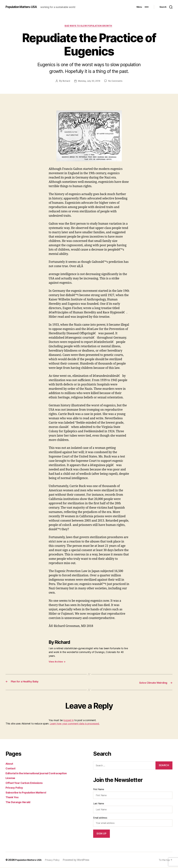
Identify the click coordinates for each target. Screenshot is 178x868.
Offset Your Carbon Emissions (26, 783)
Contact (11, 769)
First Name (99, 790)
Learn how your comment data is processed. (75, 724)
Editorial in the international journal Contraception (40, 773)
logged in (69, 720)
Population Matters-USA (24, 7)
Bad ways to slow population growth (89, 26)
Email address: (133, 822)
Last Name (99, 804)
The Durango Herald (20, 802)
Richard (65, 82)
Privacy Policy (15, 788)
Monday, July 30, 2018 (89, 82)
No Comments (116, 82)
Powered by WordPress (80, 860)
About (10, 764)
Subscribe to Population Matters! (28, 793)
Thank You (13, 797)
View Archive (57, 662)
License (11, 778)
